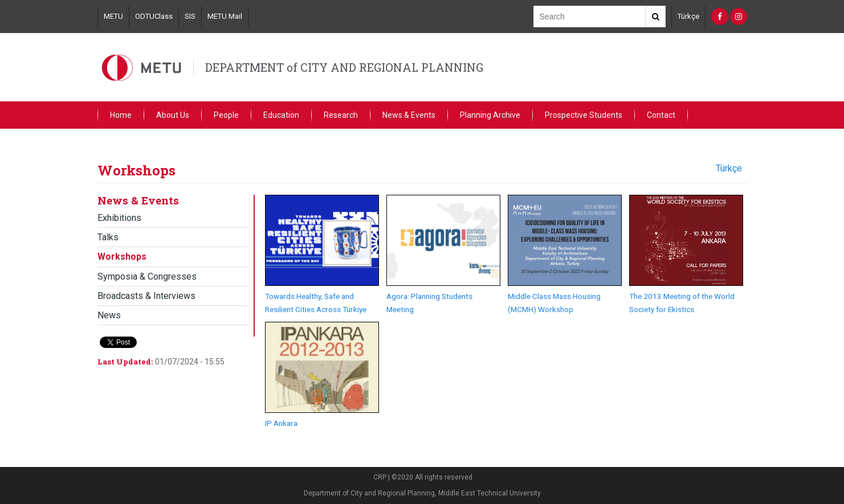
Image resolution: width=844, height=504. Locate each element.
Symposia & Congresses (147, 276)
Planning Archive (490, 115)
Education (281, 115)
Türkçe (688, 16)
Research (341, 115)
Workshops (122, 257)
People (226, 115)
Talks (108, 237)
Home (121, 115)
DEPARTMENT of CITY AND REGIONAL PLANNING (344, 67)
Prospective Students (584, 115)
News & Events (409, 115)
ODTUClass (154, 16)
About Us (173, 115)
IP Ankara (281, 423)
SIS (190, 16)
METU (113, 16)
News (109, 315)
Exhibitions (119, 218)
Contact (661, 115)
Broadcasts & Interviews (146, 296)
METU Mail (225, 16)
